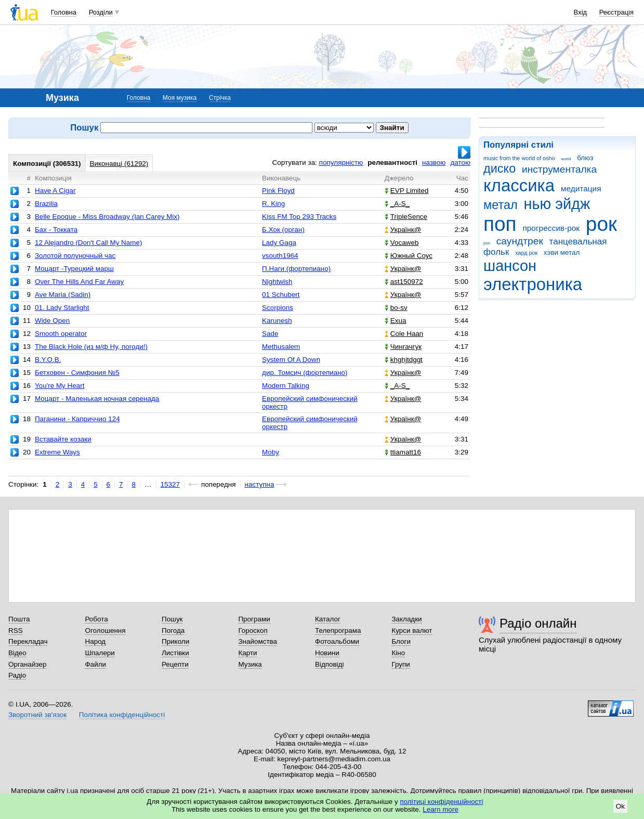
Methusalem (281, 347)
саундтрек (520, 241)
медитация (581, 188)
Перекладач (28, 641)
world (566, 159)
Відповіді (330, 664)
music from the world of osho (519, 158)
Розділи (101, 12)
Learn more (441, 809)
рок (601, 224)
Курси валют (412, 630)
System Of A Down (291, 360)
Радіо (17, 675)
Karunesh (277, 321)
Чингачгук (403, 347)
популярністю (341, 162)
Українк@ (403, 230)
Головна (64, 12)
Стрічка (220, 98)
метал (501, 205)
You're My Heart (60, 386)
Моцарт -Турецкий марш (74, 269)
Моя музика (180, 98)
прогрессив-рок (551, 228)
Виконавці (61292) (119, 164)
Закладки (406, 619)
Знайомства (258, 641)
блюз (585, 158)
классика (519, 185)
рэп (487, 243)
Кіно (398, 653)
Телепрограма (338, 630)
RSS (16, 630)
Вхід (581, 12)
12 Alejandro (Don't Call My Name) (88, 243)
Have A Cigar (55, 191)
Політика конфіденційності (122, 715)
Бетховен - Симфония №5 (77, 373)
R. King (273, 204)
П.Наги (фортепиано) (296, 269)
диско (500, 168)
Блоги (401, 641)
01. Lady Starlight (62, 308)
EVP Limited (407, 191)
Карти (247, 653)
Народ (95, 641)
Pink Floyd (278, 191)
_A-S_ (397, 204)
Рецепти (175, 664)
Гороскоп (253, 630)
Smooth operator (61, 334)
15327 (170, 484)
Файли (95, 664)
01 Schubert (281, 295)
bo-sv (396, 308)
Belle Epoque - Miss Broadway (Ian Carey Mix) (107, 217)
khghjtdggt (404, 360)
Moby (271, 452)
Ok (620, 806)
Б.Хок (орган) (283, 230)
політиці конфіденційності (442, 802)
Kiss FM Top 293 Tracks (299, 217)
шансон (510, 266)
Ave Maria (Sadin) (63, 295)
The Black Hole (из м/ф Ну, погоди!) (91, 347)
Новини (327, 653)
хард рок (526, 253)
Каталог (328, 619)
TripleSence (406, 217)
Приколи (175, 641)
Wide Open (52, 321)
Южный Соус (409, 256)
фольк (496, 252)
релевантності (392, 162)
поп (500, 224)
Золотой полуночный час (75, 256)
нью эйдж (557, 204)
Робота (96, 619)
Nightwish (277, 282)
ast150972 (404, 282)
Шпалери (100, 653)
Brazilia (46, 204)
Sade (270, 334)
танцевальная (578, 242)
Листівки (175, 653)
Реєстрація (616, 12)
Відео (17, 653)
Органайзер (27, 664)
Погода (173, 630)
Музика (250, 664)
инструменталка (559, 169)
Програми (254, 619)
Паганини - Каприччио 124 (77, 419)
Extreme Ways (57, 452)
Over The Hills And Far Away (79, 282)
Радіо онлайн (538, 623)
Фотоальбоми (337, 641)
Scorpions (278, 308)
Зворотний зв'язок (37, 715)
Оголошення (105, 630)
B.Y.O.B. (48, 360)
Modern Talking (286, 386)
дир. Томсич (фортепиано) (305, 373)
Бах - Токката (56, 230)
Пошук (172, 619)
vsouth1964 (280, 256)
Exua (396, 321)
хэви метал (562, 252)
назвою (434, 162)
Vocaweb (402, 243)
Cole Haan (404, 334)
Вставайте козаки (63, 439)
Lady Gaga (279, 243)
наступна (260, 484)
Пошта (19, 619)
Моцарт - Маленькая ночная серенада (97, 399)
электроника (533, 284)
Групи (400, 664)
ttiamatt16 (403, 452)
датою (460, 162)
